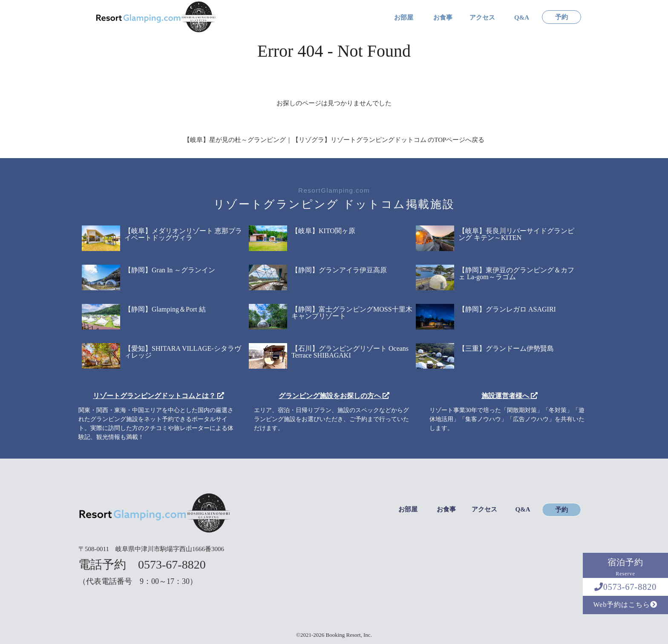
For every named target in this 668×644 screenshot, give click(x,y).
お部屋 (404, 18)
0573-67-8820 (625, 587)
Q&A (522, 18)
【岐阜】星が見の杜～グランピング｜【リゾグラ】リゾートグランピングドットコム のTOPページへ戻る (334, 140)
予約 (561, 17)
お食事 (443, 18)
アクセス (482, 18)
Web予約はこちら (626, 605)
